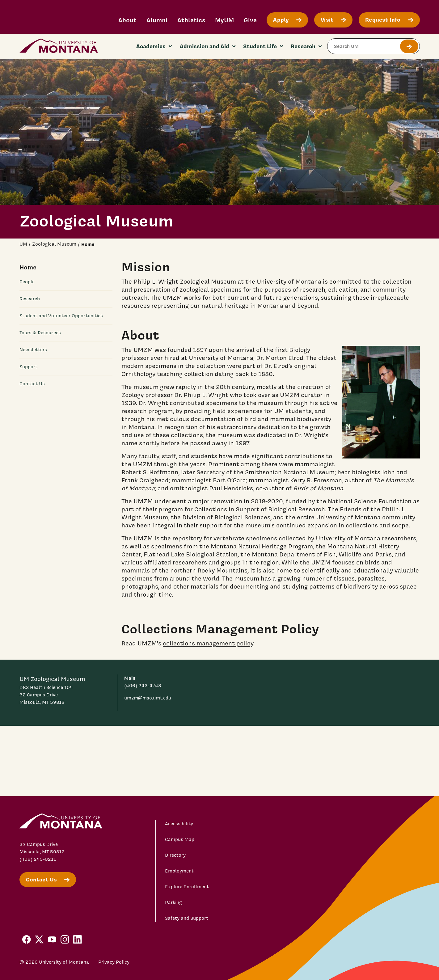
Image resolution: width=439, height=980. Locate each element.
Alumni (157, 20)
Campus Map (180, 839)
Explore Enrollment (187, 887)
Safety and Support (187, 918)
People (27, 282)
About (127, 20)
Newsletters (33, 350)
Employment (179, 871)
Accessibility (179, 824)
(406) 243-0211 (38, 859)
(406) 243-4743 (143, 686)
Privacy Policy (114, 962)
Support (29, 367)
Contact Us (32, 384)
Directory (175, 855)
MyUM (224, 20)
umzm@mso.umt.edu (148, 698)
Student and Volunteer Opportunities (61, 316)
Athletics (191, 20)
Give (250, 20)
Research (30, 299)
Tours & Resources (40, 333)
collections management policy (208, 643)
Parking (173, 902)
